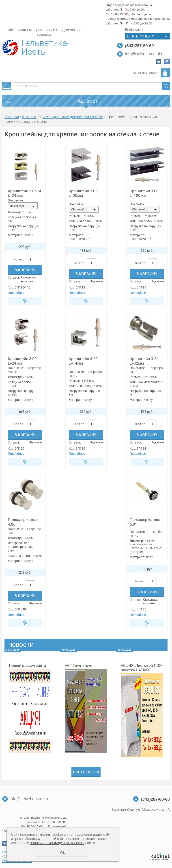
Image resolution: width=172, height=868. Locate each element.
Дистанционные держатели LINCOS (72, 117)
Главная (12, 117)
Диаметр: (15, 212)
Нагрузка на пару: (21, 226)
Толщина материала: (145, 382)
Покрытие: (16, 200)
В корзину (25, 270)
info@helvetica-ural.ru (145, 54)
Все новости (86, 772)
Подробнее (16, 293)
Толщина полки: (20, 217)
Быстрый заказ (25, 301)
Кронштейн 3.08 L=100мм (144, 193)
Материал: (15, 235)
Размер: (75, 216)
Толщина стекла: (20, 556)
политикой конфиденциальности (57, 843)
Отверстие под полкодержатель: (21, 545)
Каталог (29, 117)
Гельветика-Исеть (45, 48)
